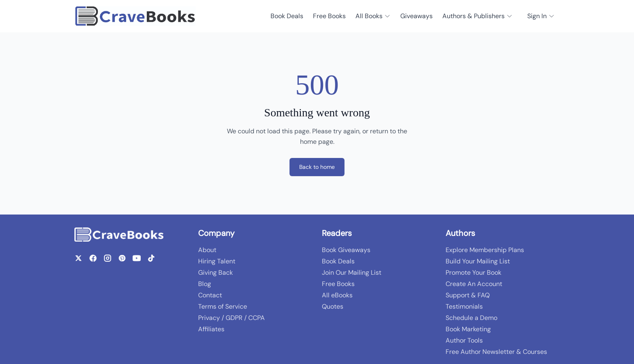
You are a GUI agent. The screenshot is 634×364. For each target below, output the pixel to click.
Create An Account (474, 284)
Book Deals (287, 16)
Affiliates (211, 329)
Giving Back (216, 272)
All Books (373, 16)
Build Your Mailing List (478, 261)
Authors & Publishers (478, 16)
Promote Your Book (473, 272)
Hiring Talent (217, 261)
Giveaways (416, 16)
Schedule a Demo (471, 318)
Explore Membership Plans (485, 250)
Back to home (317, 167)
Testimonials (464, 306)
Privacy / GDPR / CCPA (231, 318)
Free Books (329, 16)
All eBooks (337, 295)
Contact (210, 295)
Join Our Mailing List (352, 272)
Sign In (541, 16)
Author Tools (464, 340)
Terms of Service (223, 306)
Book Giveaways (346, 250)
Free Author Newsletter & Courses (496, 352)
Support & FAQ (468, 295)
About (207, 250)
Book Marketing (468, 329)
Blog (205, 284)
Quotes (333, 306)
